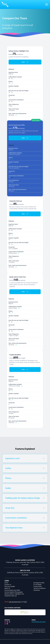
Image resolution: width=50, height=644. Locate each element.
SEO (25, 602)
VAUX (6, 602)
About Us (7, 588)
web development (15, 602)
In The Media (38, 585)
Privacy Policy (38, 586)
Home (6, 583)
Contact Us (8, 585)
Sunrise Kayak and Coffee (12, 590)
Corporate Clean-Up (11, 596)
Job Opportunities (39, 583)
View (25, 62)
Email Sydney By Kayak (39, 622)
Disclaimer (37, 590)
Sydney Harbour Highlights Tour (14, 594)
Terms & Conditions (40, 588)
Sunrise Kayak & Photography (14, 592)
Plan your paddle (10, 586)
